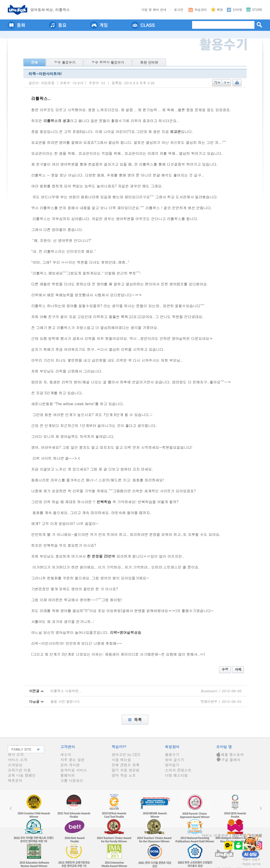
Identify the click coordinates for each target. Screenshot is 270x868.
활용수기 (172, 754)
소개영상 (15, 765)
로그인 (179, 9)
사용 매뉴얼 (121, 760)
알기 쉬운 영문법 (126, 770)
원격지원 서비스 (74, 770)
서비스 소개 (18, 760)
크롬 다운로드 (72, 780)
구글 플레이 (228, 760)
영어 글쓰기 (175, 760)
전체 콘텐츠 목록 (126, 765)
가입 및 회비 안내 (154, 9)
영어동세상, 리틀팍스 (50, 10)
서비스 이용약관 (215, 835)
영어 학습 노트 (124, 775)
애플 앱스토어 (230, 754)
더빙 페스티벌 (176, 775)
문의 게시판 (70, 765)
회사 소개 (16, 754)
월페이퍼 (67, 775)
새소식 (66, 754)
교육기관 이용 (19, 770)
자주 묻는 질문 (72, 760)
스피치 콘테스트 (178, 770)
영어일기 (172, 765)
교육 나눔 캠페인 (22, 775)
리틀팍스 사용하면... (66, 691)
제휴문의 (15, 780)
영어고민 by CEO (126, 754)
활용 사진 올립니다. (66, 701)
